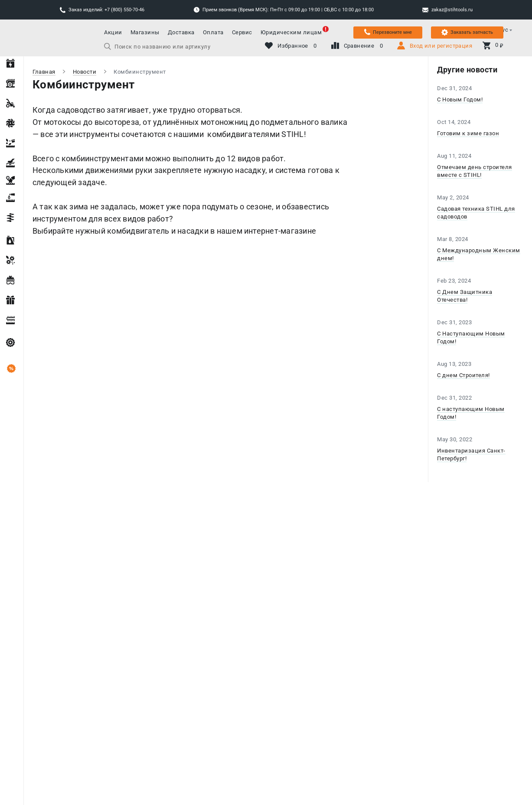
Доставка (181, 32)
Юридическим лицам (291, 32)
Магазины (145, 32)
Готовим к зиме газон (468, 133)
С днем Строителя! (463, 375)
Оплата (213, 32)
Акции (113, 32)
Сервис (242, 32)
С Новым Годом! (460, 99)
